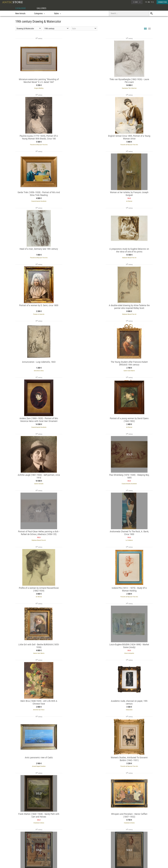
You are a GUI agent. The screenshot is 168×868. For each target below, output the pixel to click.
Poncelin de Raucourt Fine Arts (131, 88)
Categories (49, 847)
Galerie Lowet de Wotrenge (131, 648)
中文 (152, 2)
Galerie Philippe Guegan (84, 592)
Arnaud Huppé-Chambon (37, 536)
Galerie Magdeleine (82, 816)
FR (146, 2)
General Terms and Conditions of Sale (89, 864)
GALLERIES (43, 8)
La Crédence (131, 368)
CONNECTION (162, 2)
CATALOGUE (21, 8)
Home (131, 848)
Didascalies (131, 480)
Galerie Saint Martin (131, 256)
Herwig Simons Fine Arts (131, 704)
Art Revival (131, 144)
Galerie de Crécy (128, 816)
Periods (48, 853)
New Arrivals (20, 13)
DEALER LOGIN (28, 848)
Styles (48, 850)
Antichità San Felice (84, 480)
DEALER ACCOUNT (24, 844)
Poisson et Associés (131, 200)
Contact (131, 850)
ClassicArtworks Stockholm (84, 144)
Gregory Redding (37, 88)
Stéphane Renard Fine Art (84, 200)
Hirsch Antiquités (37, 480)
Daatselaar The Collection (84, 88)
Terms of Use (72, 864)
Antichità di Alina (84, 256)
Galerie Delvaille (131, 312)
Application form (25, 852)
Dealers (76, 847)
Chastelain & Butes (131, 536)
